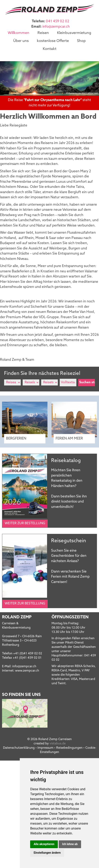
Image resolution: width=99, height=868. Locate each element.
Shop (81, 41)
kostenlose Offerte (53, 41)
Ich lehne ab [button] (70, 844)
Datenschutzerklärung (19, 748)
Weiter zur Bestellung (25, 523)
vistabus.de (58, 743)
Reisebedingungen (69, 748)
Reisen (43, 33)
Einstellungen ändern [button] (47, 853)
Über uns (21, 41)
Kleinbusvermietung (74, 33)
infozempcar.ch (56, 27)
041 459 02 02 (58, 21)
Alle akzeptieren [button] (44, 844)
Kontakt (50, 49)
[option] (49, 78)
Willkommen (19, 33)
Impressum (45, 748)
